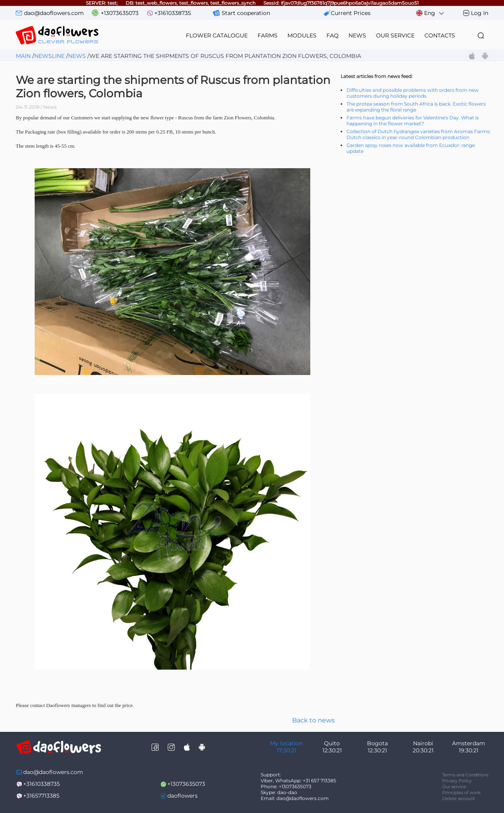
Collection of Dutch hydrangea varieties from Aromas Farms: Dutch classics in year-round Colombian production (419, 134)
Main (23, 56)
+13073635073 (120, 13)
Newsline (49, 56)
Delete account (459, 798)
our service (395, 35)
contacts (440, 35)
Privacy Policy (457, 781)
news (357, 35)
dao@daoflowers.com (54, 13)
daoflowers (183, 796)
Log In (480, 13)
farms (268, 35)
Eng (431, 13)
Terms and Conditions (465, 775)
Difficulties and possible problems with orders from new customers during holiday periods (413, 93)
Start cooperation (246, 13)
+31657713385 (41, 796)
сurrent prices (351, 13)
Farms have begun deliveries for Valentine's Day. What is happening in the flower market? (413, 121)
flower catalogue (217, 35)
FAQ (333, 35)
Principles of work (461, 793)
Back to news (313, 720)
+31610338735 (173, 13)
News (77, 56)
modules (302, 35)
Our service (454, 787)
